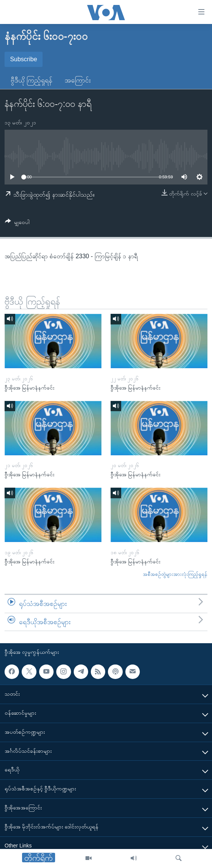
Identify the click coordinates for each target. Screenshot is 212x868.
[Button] (17, 223)
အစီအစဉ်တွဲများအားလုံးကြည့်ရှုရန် (175, 574)
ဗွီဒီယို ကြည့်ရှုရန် (32, 80)
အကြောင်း (78, 80)
